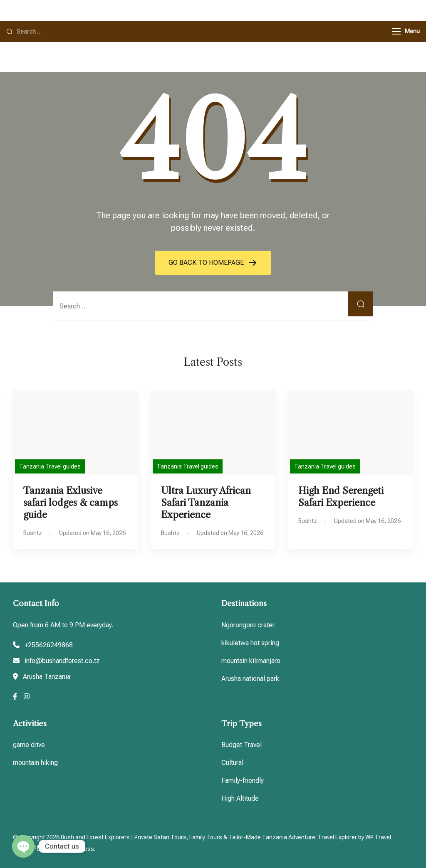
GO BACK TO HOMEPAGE (207, 263)
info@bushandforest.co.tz (62, 661)
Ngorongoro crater (248, 625)
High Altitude (240, 798)
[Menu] (396, 31)
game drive (29, 745)
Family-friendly (243, 780)
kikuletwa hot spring (250, 643)
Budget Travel (241, 745)
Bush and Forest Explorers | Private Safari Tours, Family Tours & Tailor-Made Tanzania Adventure (188, 837)
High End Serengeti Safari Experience (341, 497)
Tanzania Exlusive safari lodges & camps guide (71, 503)
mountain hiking (35, 763)
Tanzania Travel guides (50, 466)
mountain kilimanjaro (251, 661)
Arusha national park (250, 679)
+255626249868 (49, 645)
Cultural (232, 763)
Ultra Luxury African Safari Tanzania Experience (206, 503)
